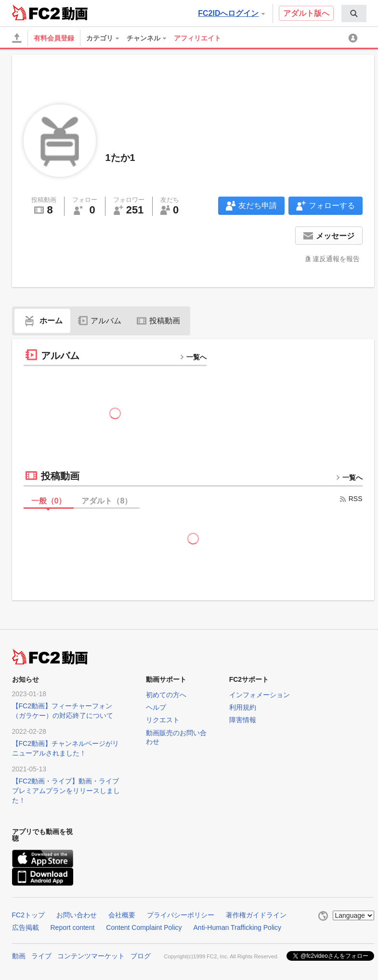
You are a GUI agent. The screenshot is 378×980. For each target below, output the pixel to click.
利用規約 (243, 707)
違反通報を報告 (336, 259)
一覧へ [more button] (193, 357)
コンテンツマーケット (91, 956)
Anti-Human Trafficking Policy (238, 927)
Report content (73, 927)
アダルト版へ (306, 13)
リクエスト (163, 720)
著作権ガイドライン (256, 915)
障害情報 (243, 720)
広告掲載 (26, 927)
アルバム (100, 321)
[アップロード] (17, 38)
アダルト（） (107, 501)
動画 (19, 956)
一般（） (49, 501)
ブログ (141, 956)
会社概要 (122, 915)
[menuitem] (354, 13)
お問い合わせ (77, 915)
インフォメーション (260, 695)
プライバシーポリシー (181, 915)
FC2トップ (28, 915)
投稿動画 (158, 321)
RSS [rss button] (351, 499)
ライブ (41, 956)
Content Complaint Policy (144, 927)
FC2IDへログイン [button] (231, 13)
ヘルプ (156, 707)
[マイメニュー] (354, 38)
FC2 (36, 13)
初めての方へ (166, 695)
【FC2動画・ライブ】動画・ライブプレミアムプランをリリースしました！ (66, 791)
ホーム (42, 321)
